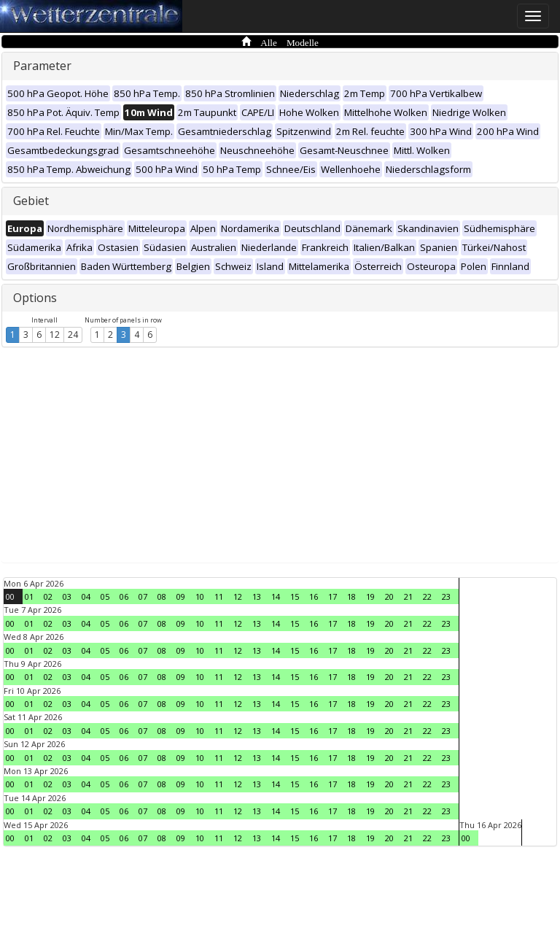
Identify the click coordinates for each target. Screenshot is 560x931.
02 (48, 596)
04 (86, 596)
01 (29, 596)
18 (351, 596)
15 (295, 596)
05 (105, 596)
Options (35, 298)
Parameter (42, 66)
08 (162, 596)
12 (55, 335)
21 (408, 596)
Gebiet (31, 201)
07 (143, 596)
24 (73, 335)
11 (219, 596)
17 (332, 596)
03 (67, 596)
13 (257, 596)
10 (200, 596)
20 (389, 596)
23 (446, 596)
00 (10, 596)
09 (181, 596)
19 (370, 596)
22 (427, 596)
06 (124, 596)
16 (314, 596)
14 (276, 596)
